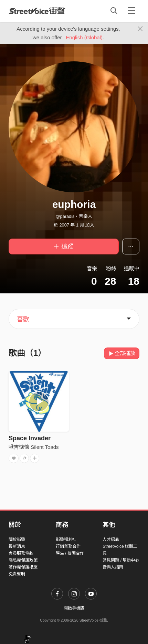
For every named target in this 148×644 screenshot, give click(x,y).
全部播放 (122, 353)
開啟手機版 (74, 608)
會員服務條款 (21, 553)
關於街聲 (17, 540)
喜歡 (23, 319)
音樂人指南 (113, 567)
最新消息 (17, 546)
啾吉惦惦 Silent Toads (34, 447)
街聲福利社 (66, 540)
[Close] (140, 29)
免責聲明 (17, 574)
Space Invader (30, 438)
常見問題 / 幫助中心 (121, 560)
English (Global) (84, 37)
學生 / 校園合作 (70, 553)
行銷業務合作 (68, 546)
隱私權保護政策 (23, 560)
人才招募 (111, 540)
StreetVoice (37, 11)
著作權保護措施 (23, 567)
